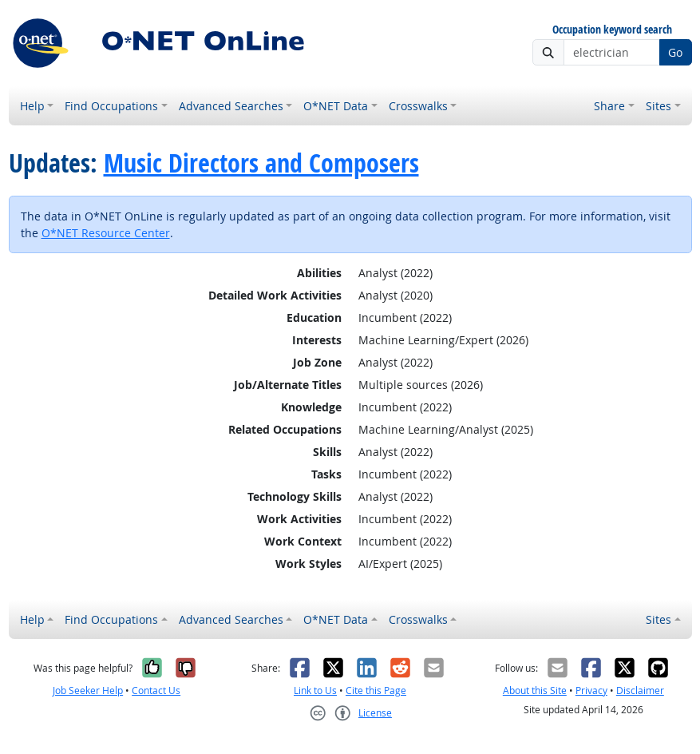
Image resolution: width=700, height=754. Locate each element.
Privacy (591, 691)
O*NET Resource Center (106, 233)
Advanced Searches (231, 106)
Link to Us (315, 691)
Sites (658, 106)
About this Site (535, 691)
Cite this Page (376, 691)
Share (609, 106)
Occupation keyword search (612, 30)
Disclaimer (640, 691)
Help (32, 106)
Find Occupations (111, 106)
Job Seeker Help (88, 691)
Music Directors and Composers (261, 163)
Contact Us (156, 691)
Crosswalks (418, 106)
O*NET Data (336, 106)
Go (675, 52)
